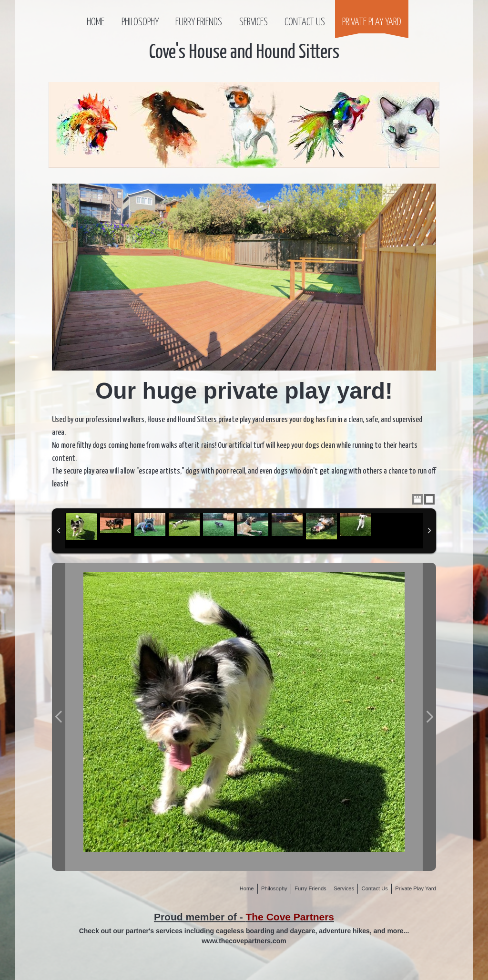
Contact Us (305, 22)
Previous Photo (59, 717)
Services (254, 22)
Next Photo (429, 717)
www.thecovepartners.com (244, 941)
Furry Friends (199, 22)
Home (96, 22)
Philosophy (140, 22)
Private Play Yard (372, 22)
